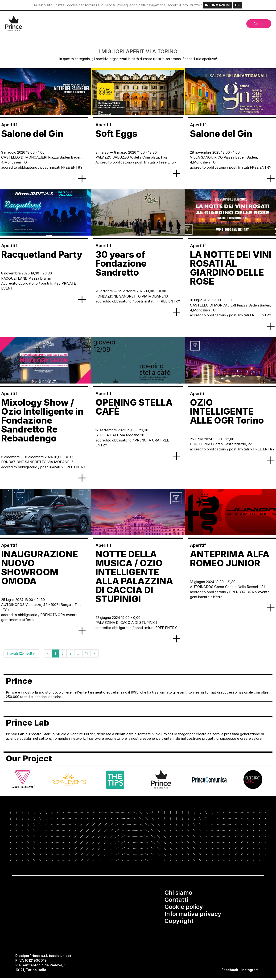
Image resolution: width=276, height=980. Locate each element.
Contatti (176, 900)
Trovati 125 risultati (21, 653)
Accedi (259, 24)
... (78, 653)
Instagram (250, 970)
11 (87, 653)
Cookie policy (184, 907)
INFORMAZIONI (218, 5)
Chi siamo (178, 893)
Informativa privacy (193, 914)
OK (237, 5)
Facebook (230, 970)
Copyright (179, 921)
